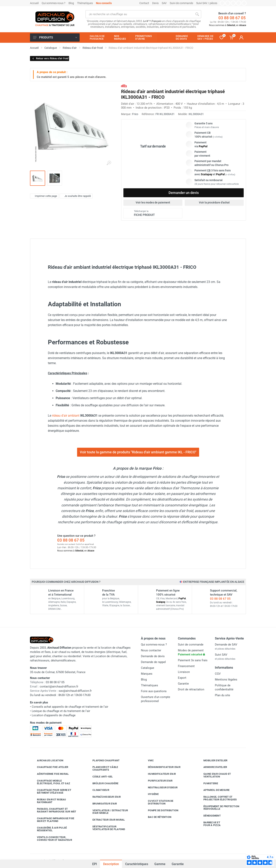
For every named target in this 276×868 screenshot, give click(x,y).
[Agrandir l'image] (109, 163)
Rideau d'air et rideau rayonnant (49, 801)
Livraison (184, 672)
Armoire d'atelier (212, 767)
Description (111, 864)
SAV (164, 3)
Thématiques (85, 3)
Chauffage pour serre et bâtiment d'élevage (51, 791)
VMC (148, 760)
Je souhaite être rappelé (76, 196)
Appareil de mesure (214, 790)
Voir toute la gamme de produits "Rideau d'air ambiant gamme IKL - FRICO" (138, 452)
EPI (95, 864)
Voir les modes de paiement (153, 202)
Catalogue (148, 668)
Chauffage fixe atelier (50, 767)
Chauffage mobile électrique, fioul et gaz (51, 782)
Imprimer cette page (44, 196)
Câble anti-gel (100, 777)
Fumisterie (208, 783)
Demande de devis (153, 656)
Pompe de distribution (160, 810)
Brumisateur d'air (102, 804)
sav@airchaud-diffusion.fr (75, 691)
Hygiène (150, 794)
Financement (186, 666)
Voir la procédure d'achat (214, 202)
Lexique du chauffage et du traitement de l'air (61, 711)
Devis (155, 3)
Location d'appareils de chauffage (54, 715)
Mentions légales (226, 680)
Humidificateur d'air (159, 774)
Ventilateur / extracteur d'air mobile (107, 812)
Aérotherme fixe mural (50, 774)
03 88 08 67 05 (232, 18)
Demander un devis (184, 193)
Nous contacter (151, 650)
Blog (71, 3)
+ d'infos (218, 137)
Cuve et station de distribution (158, 802)
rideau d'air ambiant (66, 416)
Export (182, 678)
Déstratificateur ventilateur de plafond (106, 828)
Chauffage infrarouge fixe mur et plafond (53, 820)
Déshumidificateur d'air (161, 767)
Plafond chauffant (103, 760)
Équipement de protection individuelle (218, 808)
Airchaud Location (47, 760)
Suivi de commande (181, 3)
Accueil (34, 3)
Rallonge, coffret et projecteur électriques (217, 798)
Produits (55, 38)
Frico (135, 114)
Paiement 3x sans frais (193, 660)
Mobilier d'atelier (213, 760)
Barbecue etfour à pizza (209, 824)
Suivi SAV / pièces (207, 3)
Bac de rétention (157, 817)
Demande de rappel (153, 662)
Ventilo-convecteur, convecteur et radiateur (52, 839)
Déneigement (209, 816)
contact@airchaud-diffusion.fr (59, 687)
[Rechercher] (197, 14)
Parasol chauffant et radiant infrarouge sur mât (54, 810)
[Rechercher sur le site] (139, 14)
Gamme (160, 864)
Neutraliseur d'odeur (160, 787)
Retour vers (50, 58)
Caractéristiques (137, 864)
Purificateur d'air (157, 781)
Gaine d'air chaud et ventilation (214, 775)
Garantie (178, 864)
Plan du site (222, 695)
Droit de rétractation (191, 689)
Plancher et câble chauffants (102, 768)
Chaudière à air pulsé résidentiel (49, 829)
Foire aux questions (154, 691)
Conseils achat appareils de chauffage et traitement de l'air (70, 707)
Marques (147, 674)
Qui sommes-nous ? (54, 3)
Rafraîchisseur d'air (104, 797)
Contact (144, 3)
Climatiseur (98, 790)
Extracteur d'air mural (106, 820)
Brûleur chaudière (102, 783)
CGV (218, 674)
